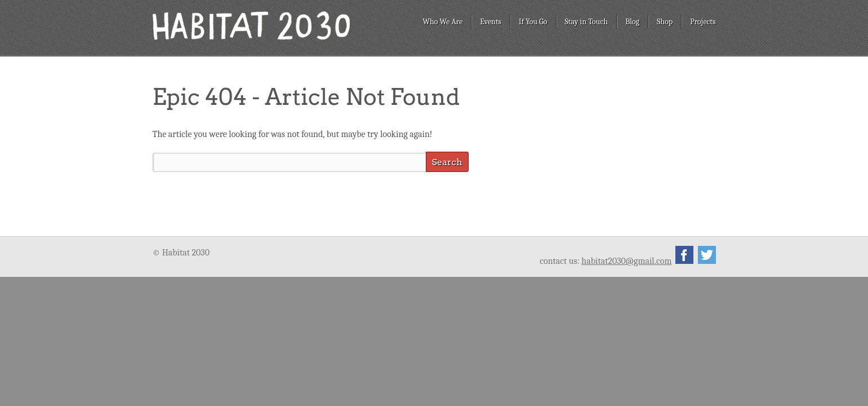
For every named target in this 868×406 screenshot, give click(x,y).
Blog (632, 22)
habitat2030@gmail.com (626, 261)
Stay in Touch (587, 22)
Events (491, 22)
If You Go (533, 22)
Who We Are (443, 22)
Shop (665, 22)
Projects (703, 22)
